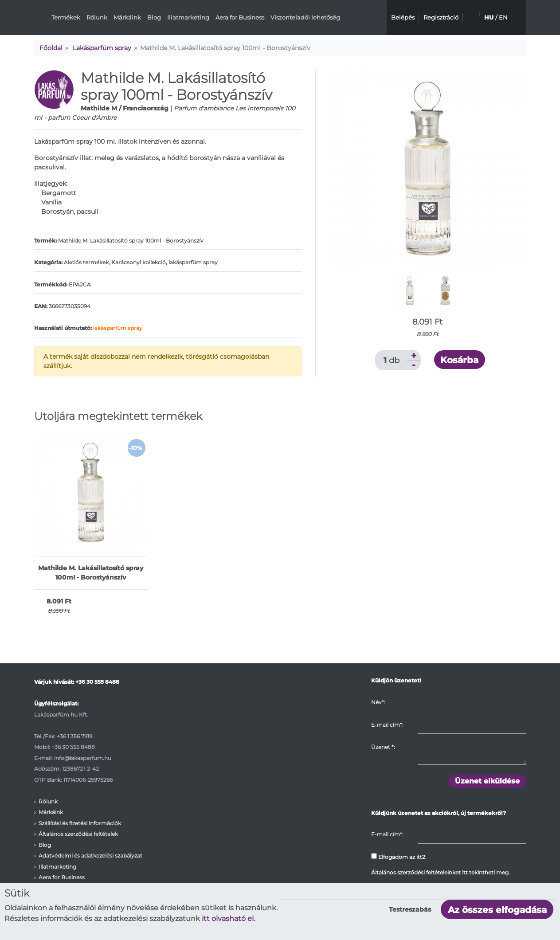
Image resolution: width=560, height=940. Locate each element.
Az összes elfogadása (497, 910)
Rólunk (97, 17)
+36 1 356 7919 (74, 736)
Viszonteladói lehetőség (305, 17)
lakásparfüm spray (118, 328)
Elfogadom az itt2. (399, 857)
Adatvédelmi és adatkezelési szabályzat (90, 856)
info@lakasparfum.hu (83, 758)
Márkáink (127, 17)
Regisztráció (441, 17)
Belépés (403, 17)
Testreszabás (410, 909)
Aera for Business (240, 17)
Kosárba (459, 360)
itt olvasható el (228, 918)
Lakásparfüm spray (102, 48)
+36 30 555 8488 (97, 682)
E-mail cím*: (387, 725)
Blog (154, 17)
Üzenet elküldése (487, 781)
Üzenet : (383, 747)
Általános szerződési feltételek (78, 834)
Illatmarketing (188, 17)
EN (503, 17)
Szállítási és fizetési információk (80, 823)
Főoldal (51, 48)
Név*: (378, 702)
